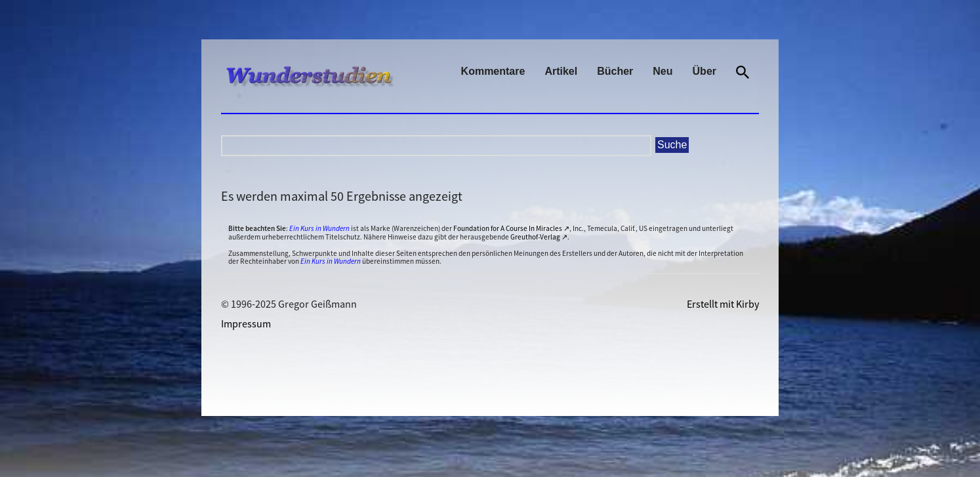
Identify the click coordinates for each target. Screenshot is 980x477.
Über (704, 71)
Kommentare (493, 71)
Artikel (561, 71)
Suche (672, 145)
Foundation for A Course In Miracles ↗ (511, 228)
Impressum (246, 323)
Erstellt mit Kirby (723, 304)
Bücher (615, 71)
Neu (663, 71)
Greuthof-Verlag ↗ (539, 237)
